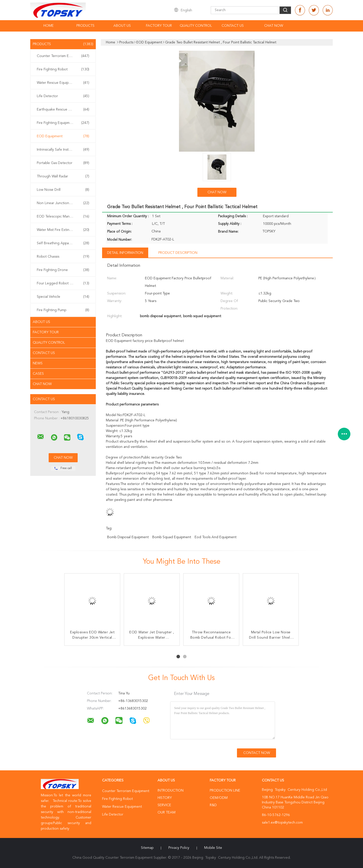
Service (164, 805)
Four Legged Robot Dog (63, 283)
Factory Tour (159, 26)
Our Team (167, 812)
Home (49, 26)
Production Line (225, 791)
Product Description (178, 253)
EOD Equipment (63, 136)
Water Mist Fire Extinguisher (63, 230)
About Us (122, 26)
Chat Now (274, 26)
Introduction (171, 791)
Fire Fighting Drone (63, 270)
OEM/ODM (219, 798)
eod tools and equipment (216, 537)
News (38, 363)
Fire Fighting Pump (63, 310)
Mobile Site (213, 848)
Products (85, 26)
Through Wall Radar (63, 176)
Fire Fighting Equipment (63, 123)
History (165, 798)
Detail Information (125, 253)
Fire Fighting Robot (63, 69)
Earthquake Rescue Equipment (63, 110)
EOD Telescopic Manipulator (63, 216)
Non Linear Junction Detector (63, 203)
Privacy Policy (179, 848)
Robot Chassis (63, 257)
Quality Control (196, 26)
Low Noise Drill (63, 190)
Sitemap (147, 848)
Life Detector (63, 96)
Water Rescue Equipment (63, 83)
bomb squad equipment (172, 537)
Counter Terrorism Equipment (63, 56)
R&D (213, 805)
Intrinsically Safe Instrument (63, 150)
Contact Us (233, 26)
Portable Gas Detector (63, 163)
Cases (38, 374)
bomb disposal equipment (128, 537)
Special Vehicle (63, 297)
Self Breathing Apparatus (63, 243)
